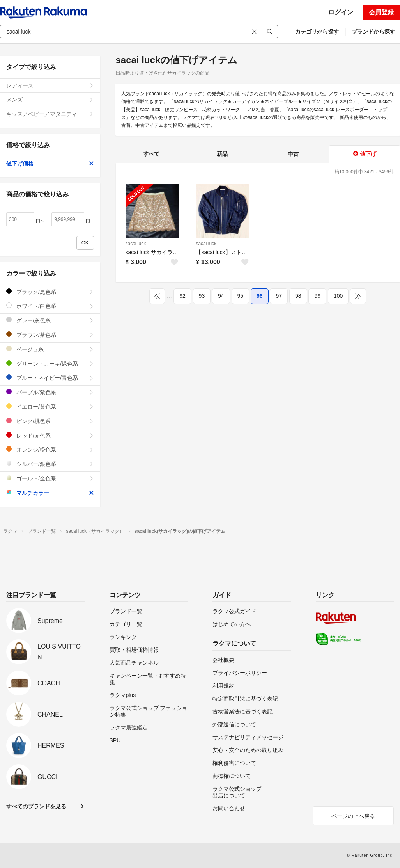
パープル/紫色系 (50, 392)
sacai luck (136, 244)
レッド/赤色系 (50, 435)
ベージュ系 (50, 349)
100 (338, 296)
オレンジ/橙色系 (50, 449)
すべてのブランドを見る (36, 806)
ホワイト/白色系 (50, 306)
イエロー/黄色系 (50, 406)
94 (221, 296)
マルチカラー (50, 493)
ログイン (341, 12)
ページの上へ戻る (353, 816)
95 (241, 296)
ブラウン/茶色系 (50, 335)
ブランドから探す (373, 32)
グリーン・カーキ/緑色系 (50, 364)
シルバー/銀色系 (50, 464)
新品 (222, 154)
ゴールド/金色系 (50, 478)
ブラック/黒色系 (50, 292)
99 (317, 296)
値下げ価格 (50, 164)
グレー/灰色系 (50, 320)
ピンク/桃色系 (50, 421)
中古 (293, 154)
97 (279, 296)
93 (202, 296)
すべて (151, 154)
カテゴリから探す (317, 32)
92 (182, 296)
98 (298, 296)
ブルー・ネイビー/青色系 (50, 378)
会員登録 (381, 12)
